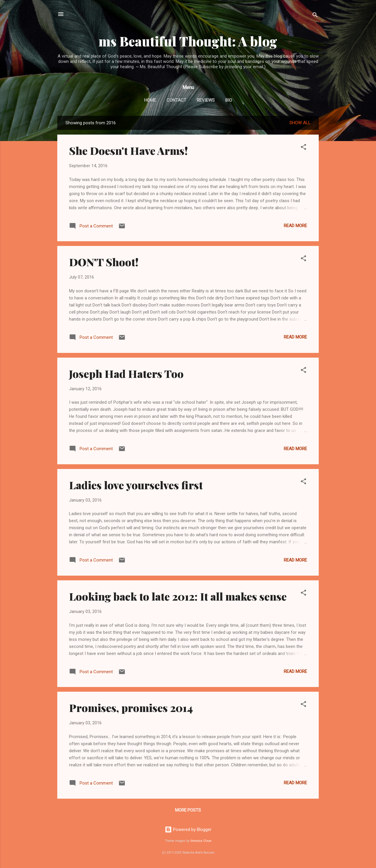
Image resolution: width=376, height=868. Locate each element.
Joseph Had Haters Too (126, 373)
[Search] (315, 16)
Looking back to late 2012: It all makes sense (178, 596)
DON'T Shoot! (104, 262)
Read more (295, 226)
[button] (303, 148)
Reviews (206, 100)
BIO (229, 100)
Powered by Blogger (188, 830)
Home (150, 100)
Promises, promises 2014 (131, 708)
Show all (300, 123)
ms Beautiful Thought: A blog (188, 41)
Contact (176, 100)
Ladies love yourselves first (136, 485)
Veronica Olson (201, 841)
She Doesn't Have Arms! (129, 150)
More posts (188, 810)
